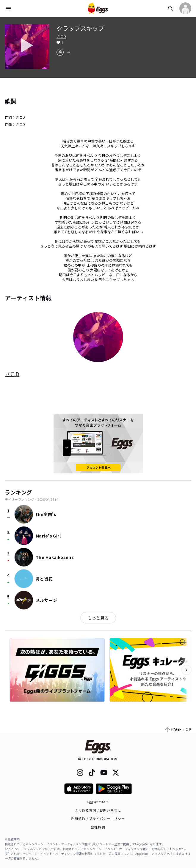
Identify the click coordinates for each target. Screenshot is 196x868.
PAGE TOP (178, 729)
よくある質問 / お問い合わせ (98, 810)
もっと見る (98, 618)
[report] (68, 52)
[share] (60, 52)
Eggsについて (98, 802)
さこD (61, 36)
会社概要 (98, 827)
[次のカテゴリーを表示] (186, 670)
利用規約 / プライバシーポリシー (98, 818)
